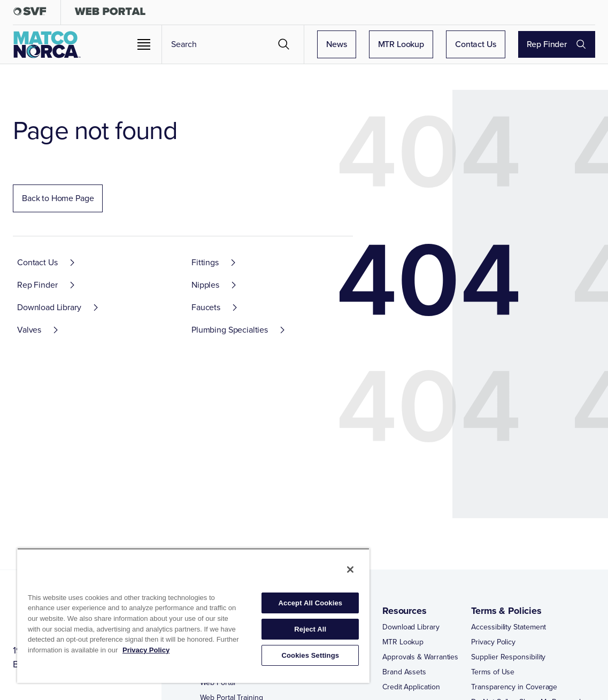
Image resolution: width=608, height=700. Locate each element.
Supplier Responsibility (508, 657)
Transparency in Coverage (514, 687)
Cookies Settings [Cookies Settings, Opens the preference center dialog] (311, 655)
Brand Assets (404, 672)
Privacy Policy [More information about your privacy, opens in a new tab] (146, 650)
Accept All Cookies (311, 603)
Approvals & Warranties (420, 657)
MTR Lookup (421, 44)
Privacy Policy (493, 642)
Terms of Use (493, 672)
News (356, 44)
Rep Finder (567, 44)
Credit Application (411, 687)
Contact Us (495, 44)
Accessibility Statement (509, 627)
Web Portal (217, 683)
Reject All (310, 629)
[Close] (350, 570)
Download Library (411, 627)
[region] (193, 616)
